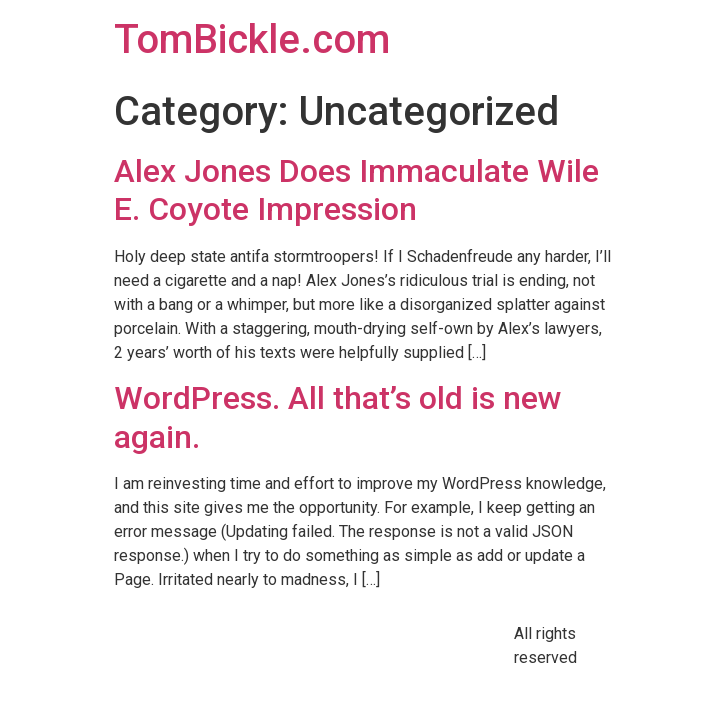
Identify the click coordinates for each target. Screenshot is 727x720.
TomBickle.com (252, 39)
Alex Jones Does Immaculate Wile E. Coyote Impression (356, 190)
